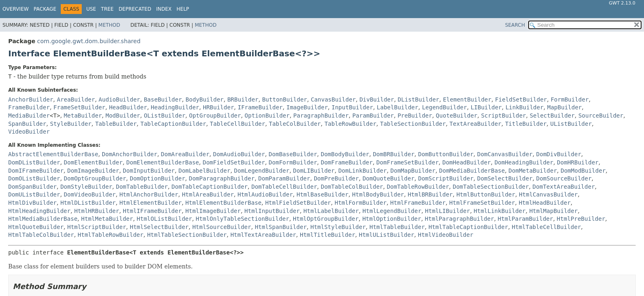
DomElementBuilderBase (163, 162)
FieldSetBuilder (521, 99)
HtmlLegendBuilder (392, 211)
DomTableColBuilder (352, 187)
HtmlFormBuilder (361, 203)
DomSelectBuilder (505, 178)
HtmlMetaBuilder (107, 219)
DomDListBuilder (34, 162)
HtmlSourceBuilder (222, 227)
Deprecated (135, 9)
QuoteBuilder (457, 116)
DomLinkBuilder (363, 171)
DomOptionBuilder (158, 178)
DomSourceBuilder (564, 178)
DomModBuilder (583, 171)
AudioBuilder (119, 99)
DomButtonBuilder (446, 154)
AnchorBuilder (31, 99)
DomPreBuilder (336, 178)
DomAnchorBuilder (130, 154)
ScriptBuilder (504, 116)
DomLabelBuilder (204, 171)
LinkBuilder (525, 107)
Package (45, 9)
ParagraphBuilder (321, 116)
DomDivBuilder (559, 154)
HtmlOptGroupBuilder (326, 219)
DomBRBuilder (394, 154)
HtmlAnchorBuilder (149, 194)
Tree (107, 9)
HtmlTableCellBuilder (546, 227)
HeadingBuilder (175, 107)
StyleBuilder (71, 124)
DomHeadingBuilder (524, 162)
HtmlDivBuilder (32, 203)
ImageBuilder (307, 107)
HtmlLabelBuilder (331, 211)
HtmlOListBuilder (164, 219)
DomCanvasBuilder (505, 154)
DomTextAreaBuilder (564, 187)
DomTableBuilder (142, 187)
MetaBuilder (83, 116)
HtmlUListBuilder (387, 235)
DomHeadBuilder (467, 162)
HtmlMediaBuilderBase (43, 219)
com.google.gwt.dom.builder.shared (89, 41)
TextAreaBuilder (475, 124)
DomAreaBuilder (185, 154)
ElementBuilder (467, 99)
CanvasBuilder (333, 99)
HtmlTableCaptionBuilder (468, 227)
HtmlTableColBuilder (41, 235)
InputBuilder (352, 107)
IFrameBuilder (260, 107)
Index (164, 9)
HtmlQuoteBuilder (36, 227)
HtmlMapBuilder (554, 211)
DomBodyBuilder (345, 154)
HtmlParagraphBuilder (459, 219)
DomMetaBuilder (533, 171)
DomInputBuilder (149, 171)
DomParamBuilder (284, 178)
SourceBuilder (601, 116)
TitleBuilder (526, 124)
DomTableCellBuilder (284, 187)
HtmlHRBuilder (97, 211)
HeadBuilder (128, 107)
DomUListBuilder (34, 194)
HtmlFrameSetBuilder (482, 203)
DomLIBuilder (314, 171)
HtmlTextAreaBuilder (263, 235)
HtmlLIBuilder (448, 211)
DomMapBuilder (413, 171)
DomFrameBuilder (347, 162)
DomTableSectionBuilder (491, 187)
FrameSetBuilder (79, 107)
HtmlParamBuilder (526, 219)
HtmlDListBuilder (88, 203)
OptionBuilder (267, 116)
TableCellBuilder (238, 124)
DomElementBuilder (93, 162)
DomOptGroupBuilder (95, 178)
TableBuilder (116, 124)
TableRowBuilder (350, 124)
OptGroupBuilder (215, 116)
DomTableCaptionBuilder (210, 187)
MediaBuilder (29, 116)
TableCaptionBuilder (173, 124)
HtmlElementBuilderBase (223, 203)
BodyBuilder (205, 99)
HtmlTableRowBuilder (110, 235)
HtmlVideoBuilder (446, 235)
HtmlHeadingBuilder (39, 211)
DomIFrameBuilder (36, 171)
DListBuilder (418, 99)
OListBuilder (164, 116)
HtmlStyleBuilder (338, 227)
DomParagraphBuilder (222, 178)
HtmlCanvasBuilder (548, 194)
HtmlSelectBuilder (159, 227)
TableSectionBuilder (413, 124)
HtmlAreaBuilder (208, 194)
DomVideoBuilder (90, 194)
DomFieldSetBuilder (234, 162)
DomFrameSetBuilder (407, 162)
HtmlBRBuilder (430, 194)
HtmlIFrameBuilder (152, 211)
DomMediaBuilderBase (472, 171)
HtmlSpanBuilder (281, 227)
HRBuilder (218, 107)
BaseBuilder (163, 99)
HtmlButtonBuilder (486, 194)
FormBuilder (570, 99)
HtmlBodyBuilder (378, 194)
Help (183, 9)
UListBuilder (571, 124)
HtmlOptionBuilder (392, 219)
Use (91, 9)
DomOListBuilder (34, 178)
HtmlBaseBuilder (322, 194)
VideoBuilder (29, 132)
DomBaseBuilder (293, 154)
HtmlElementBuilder (151, 203)
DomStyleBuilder (86, 187)
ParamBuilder (373, 116)
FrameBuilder (29, 107)
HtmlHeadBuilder (545, 203)
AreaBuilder (76, 99)
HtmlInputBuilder (272, 211)
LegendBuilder (444, 107)
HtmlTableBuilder (397, 227)
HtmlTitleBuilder (328, 235)
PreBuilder (415, 116)
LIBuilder (486, 107)
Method (109, 25)
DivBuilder (377, 99)
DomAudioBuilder (239, 154)
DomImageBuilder (93, 171)
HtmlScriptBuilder (97, 227)
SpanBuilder (27, 124)
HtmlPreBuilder (581, 219)
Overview (16, 9)
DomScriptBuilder (446, 178)
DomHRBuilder (578, 162)
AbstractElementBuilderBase (53, 154)
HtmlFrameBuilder (418, 203)
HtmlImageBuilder (213, 211)
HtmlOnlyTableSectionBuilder (243, 219)
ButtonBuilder (285, 99)
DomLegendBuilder (262, 171)
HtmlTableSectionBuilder (187, 235)
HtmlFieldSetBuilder (298, 203)
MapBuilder (564, 107)
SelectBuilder (552, 116)
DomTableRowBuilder (418, 187)
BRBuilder (243, 99)
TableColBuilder (295, 124)
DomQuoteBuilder (389, 178)
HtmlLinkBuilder (499, 211)
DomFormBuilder (293, 162)
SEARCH (515, 25)
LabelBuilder (397, 107)
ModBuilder (123, 116)
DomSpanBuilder (32, 187)
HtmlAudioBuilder (265, 194)
